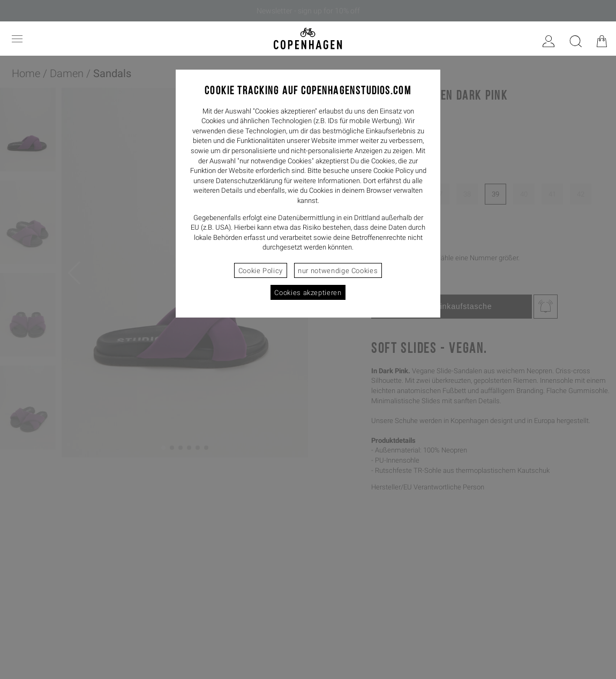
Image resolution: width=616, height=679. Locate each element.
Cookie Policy (261, 271)
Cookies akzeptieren (308, 293)
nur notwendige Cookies (338, 271)
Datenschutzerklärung (249, 181)
